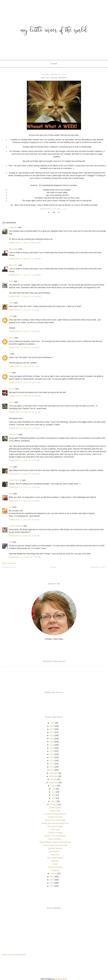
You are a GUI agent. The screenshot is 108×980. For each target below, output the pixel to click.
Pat (10, 373)
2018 (52, 748)
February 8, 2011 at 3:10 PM (24, 474)
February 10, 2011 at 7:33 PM (25, 557)
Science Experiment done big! (55, 845)
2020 (52, 742)
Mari (11, 316)
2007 (52, 886)
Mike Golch (13, 249)
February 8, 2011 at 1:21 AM (24, 310)
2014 (52, 761)
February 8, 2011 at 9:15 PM (24, 501)
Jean (11, 494)
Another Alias (55, 811)
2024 (52, 729)
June (54, 792)
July (53, 789)
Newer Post (98, 567)
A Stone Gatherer (16, 526)
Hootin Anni (13, 435)
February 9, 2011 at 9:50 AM (24, 520)
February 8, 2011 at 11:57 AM (25, 412)
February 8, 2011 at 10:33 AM (25, 396)
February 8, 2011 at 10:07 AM (25, 383)
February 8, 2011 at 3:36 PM (24, 487)
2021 (52, 739)
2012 (52, 767)
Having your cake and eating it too (55, 823)
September (53, 783)
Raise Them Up (15, 480)
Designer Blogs (61, 979)
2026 (52, 723)
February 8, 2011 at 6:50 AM (24, 331)
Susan (11, 402)
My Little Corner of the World (54, 31)
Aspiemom (13, 227)
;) (9, 354)
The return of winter (55, 826)
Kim (10, 542)
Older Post (9, 567)
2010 (52, 877)
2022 (52, 735)
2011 (52, 770)
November (53, 776)
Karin (11, 281)
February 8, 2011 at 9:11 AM (24, 366)
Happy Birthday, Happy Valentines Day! (55, 842)
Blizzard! (55, 861)
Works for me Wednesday (55, 820)
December (53, 773)
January (53, 874)
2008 (52, 883)
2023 (52, 732)
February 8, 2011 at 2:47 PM (24, 460)
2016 (52, 754)
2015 (52, 757)
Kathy (11, 303)
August (53, 786)
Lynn (11, 467)
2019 (52, 745)
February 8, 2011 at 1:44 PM (24, 428)
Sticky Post (55, 855)
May (53, 795)
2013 (52, 764)
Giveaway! (55, 870)
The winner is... (55, 852)
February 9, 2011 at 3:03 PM (24, 536)
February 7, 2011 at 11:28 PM (25, 259)
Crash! (55, 864)
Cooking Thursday (55, 817)
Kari (10, 507)
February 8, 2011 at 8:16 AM (24, 348)
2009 (52, 880)
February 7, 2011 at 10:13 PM (25, 243)
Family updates (55, 808)
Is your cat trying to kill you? (55, 814)
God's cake (55, 830)
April (54, 798)
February (54, 804)
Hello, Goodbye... (55, 839)
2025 (52, 726)
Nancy (11, 338)
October (53, 779)
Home (54, 64)
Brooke (12, 389)
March (53, 801)
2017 (52, 751)
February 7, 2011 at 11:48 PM (25, 296)
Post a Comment (9, 563)
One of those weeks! (55, 858)
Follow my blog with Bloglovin (14, 955)
